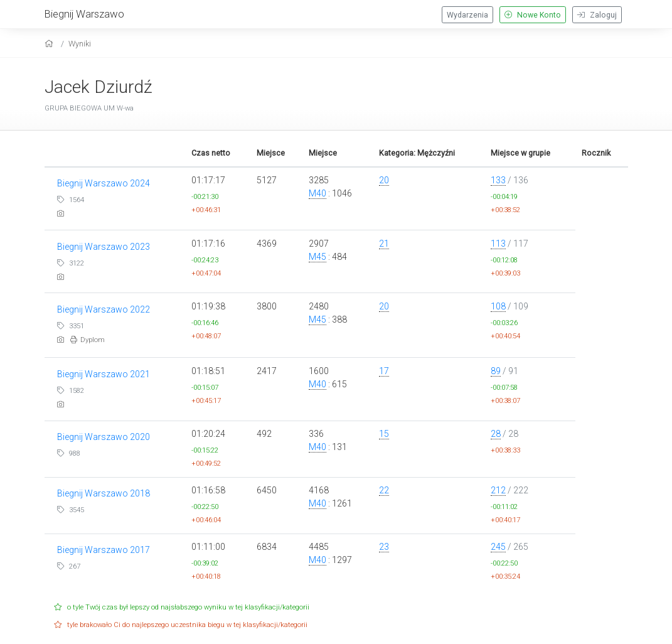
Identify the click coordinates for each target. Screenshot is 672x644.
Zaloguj (597, 15)
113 (498, 244)
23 (384, 547)
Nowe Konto (533, 15)
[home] (51, 44)
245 (498, 547)
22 (384, 490)
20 (384, 180)
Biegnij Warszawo (84, 14)
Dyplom (88, 340)
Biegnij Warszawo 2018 (104, 493)
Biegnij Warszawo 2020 (104, 437)
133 (498, 180)
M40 (317, 193)
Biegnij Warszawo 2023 (104, 247)
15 (384, 434)
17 (384, 371)
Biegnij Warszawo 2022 (104, 309)
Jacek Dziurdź (99, 87)
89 (496, 371)
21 (384, 244)
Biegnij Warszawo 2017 (104, 550)
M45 (317, 257)
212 (498, 490)
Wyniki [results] (80, 44)
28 (496, 434)
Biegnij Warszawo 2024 (104, 183)
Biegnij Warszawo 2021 (104, 374)
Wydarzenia (467, 15)
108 (498, 306)
